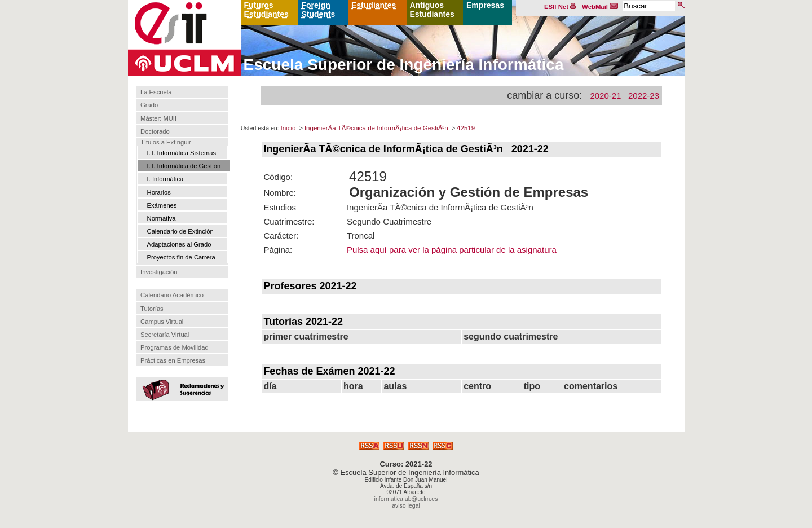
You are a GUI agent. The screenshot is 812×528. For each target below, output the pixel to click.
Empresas (485, 5)
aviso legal (406, 505)
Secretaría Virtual (165, 335)
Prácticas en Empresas (173, 360)
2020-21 (605, 96)
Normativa (162, 218)
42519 (466, 128)
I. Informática (166, 179)
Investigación (159, 272)
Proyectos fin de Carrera (181, 257)
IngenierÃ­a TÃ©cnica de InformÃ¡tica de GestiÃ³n (376, 128)
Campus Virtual (162, 322)
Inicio (288, 128)
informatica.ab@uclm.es (406, 499)
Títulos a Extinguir (166, 142)
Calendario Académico (172, 295)
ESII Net (560, 7)
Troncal (361, 236)
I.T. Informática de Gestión (184, 166)
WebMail (600, 7)
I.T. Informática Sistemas (182, 153)
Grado (149, 105)
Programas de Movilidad (175, 347)
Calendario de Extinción (180, 231)
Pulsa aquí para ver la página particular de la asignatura (452, 250)
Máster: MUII (158, 118)
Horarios (159, 192)
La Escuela (156, 92)
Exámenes (162, 205)
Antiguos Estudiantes (432, 10)
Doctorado (155, 131)
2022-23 (644, 96)
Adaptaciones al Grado (179, 244)
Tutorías (152, 309)
